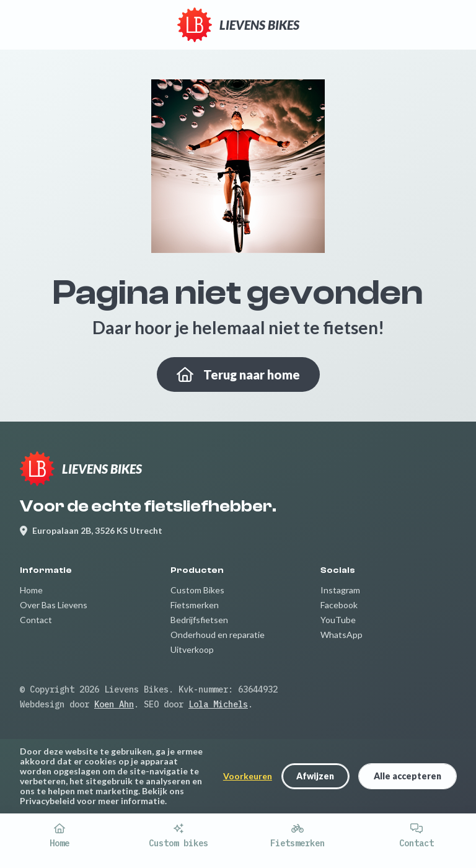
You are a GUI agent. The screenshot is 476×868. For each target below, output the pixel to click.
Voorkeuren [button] (248, 776)
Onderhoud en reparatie (218, 635)
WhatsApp (342, 635)
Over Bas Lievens (54, 605)
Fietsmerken (195, 605)
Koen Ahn (114, 704)
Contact (36, 620)
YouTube (338, 620)
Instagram (340, 590)
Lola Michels (218, 704)
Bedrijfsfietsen (199, 620)
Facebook (339, 605)
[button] (315, 776)
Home (31, 590)
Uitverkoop (192, 649)
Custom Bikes (197, 590)
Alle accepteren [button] (408, 776)
